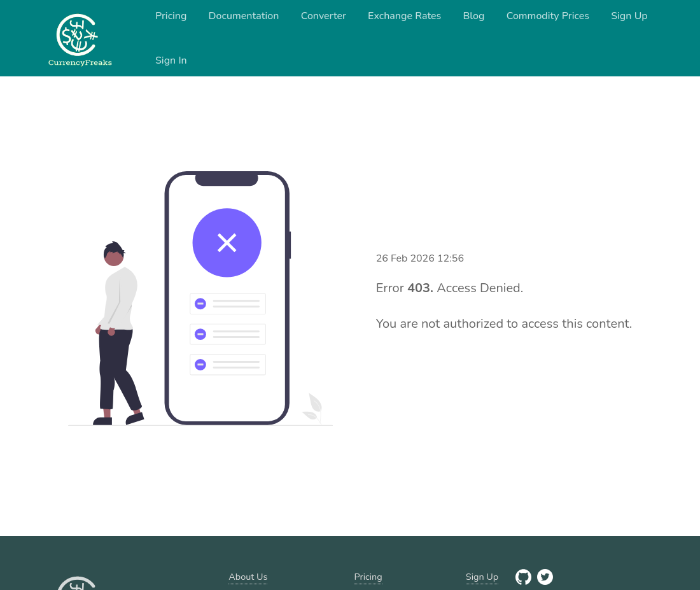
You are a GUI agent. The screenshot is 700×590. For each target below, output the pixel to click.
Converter (324, 16)
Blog (473, 16)
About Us (248, 577)
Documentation (244, 16)
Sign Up (629, 16)
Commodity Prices (548, 16)
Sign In (171, 60)
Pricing (171, 16)
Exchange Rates (404, 16)
